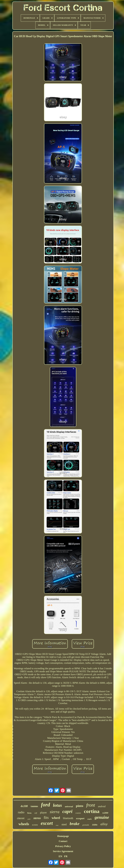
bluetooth (68, 818)
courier (78, 813)
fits (46, 818)
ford (46, 805)
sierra (55, 812)
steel (64, 824)
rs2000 (105, 813)
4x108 (24, 806)
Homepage (63, 836)
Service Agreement (63, 851)
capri (67, 811)
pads (29, 819)
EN (60, 856)
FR (66, 856)
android (102, 806)
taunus (34, 806)
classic (21, 818)
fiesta (29, 813)
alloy (104, 824)
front (91, 805)
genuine (102, 817)
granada (86, 825)
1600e (95, 825)
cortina (92, 811)
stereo (37, 818)
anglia (89, 819)
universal (69, 807)
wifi (36, 813)
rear (57, 825)
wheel (56, 818)
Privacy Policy (63, 846)
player (43, 813)
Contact (63, 841)
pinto (80, 806)
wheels (24, 824)
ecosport (80, 818)
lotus (57, 805)
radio (21, 812)
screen (35, 825)
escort (47, 823)
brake (75, 824)
